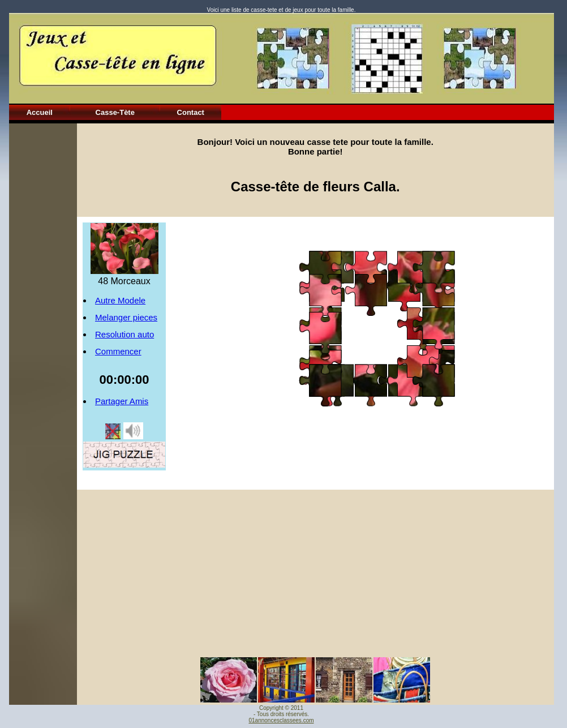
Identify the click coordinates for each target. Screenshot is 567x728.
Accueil (40, 112)
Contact (191, 112)
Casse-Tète (115, 112)
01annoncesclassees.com (281, 720)
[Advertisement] (43, 293)
